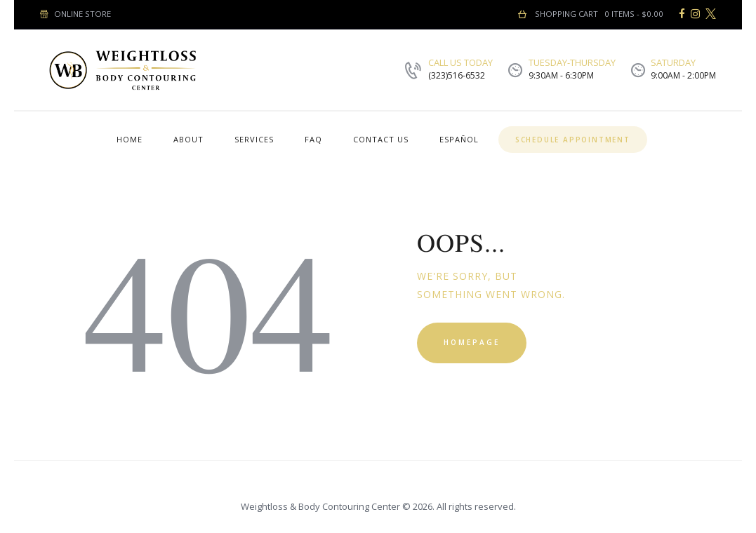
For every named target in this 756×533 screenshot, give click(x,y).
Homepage (472, 342)
